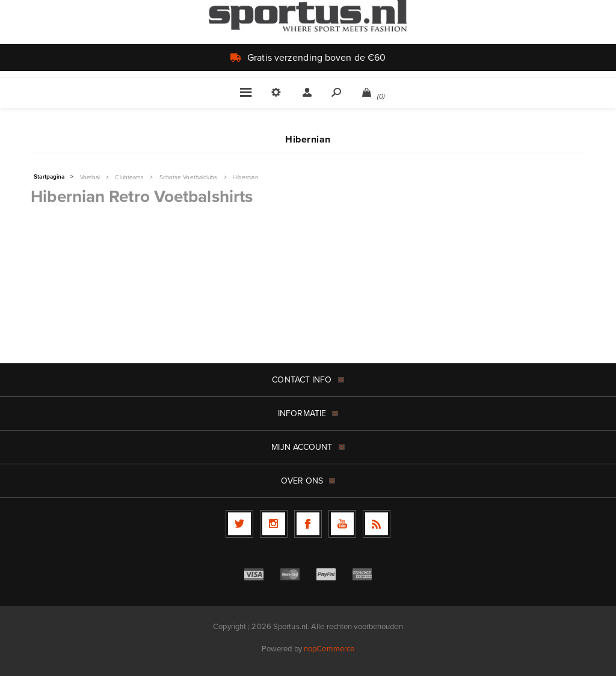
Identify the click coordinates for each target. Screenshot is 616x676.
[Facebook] (308, 524)
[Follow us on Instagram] (274, 524)
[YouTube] (342, 524)
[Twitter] (239, 524)
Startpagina (49, 177)
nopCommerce (329, 649)
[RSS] (377, 524)
